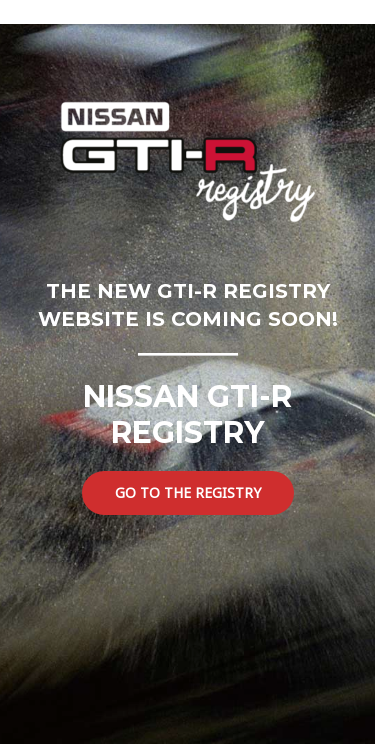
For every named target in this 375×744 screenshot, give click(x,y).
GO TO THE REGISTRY (188, 492)
